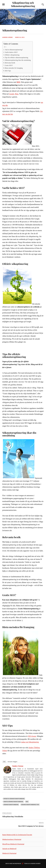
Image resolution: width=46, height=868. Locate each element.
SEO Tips (8, 71)
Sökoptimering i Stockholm (13, 816)
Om (4, 762)
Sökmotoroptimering (16, 30)
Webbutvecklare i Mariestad (12, 839)
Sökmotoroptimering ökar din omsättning (18, 60)
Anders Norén (35, 863)
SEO (27, 802)
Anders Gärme (8, 37)
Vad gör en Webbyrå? (9, 849)
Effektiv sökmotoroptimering (14, 799)
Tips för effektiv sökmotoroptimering (16, 58)
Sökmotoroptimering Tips (30, 805)
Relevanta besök (10, 63)
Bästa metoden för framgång (14, 68)
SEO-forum (32, 736)
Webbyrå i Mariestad (9, 853)
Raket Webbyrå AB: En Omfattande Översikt (17, 835)
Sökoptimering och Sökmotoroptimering (23, 4)
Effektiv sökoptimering (12, 55)
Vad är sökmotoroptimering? (14, 50)
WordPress (17, 863)
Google (12, 94)
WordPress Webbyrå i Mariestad (13, 844)
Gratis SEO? (9, 65)
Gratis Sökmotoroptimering (13, 802)
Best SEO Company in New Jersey (31, 826)
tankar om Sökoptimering (30, 742)
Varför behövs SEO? (11, 52)
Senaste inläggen (12, 762)
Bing (17, 94)
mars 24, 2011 (20, 37)
